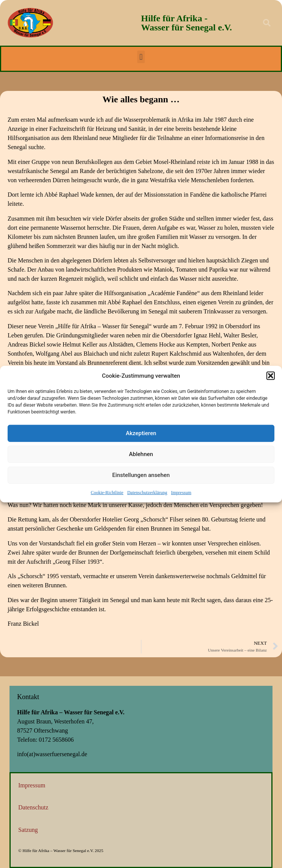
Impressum (181, 494)
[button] (271, 378)
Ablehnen (141, 456)
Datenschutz (33, 807)
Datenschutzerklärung (147, 494)
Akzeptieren (141, 435)
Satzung (28, 830)
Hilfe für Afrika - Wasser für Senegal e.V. (186, 23)
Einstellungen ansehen (141, 477)
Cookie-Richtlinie (107, 494)
